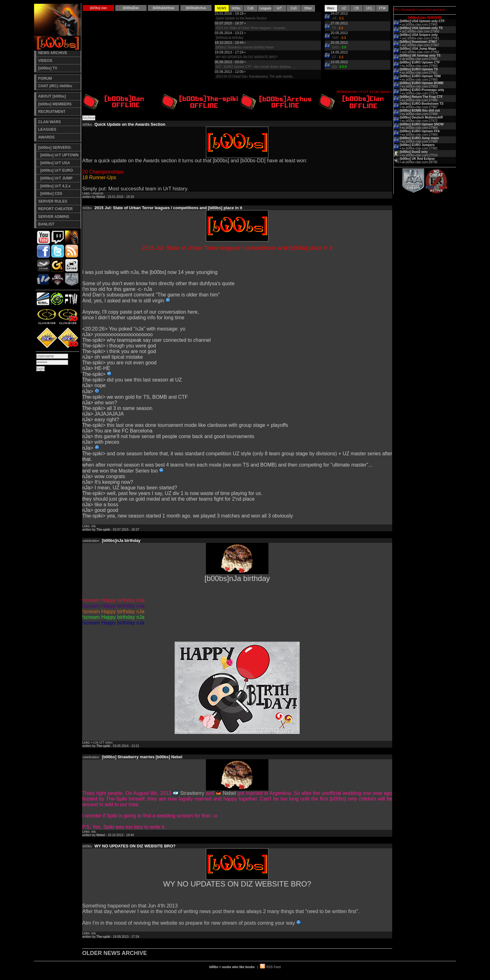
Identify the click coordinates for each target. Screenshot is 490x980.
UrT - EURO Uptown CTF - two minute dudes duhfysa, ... (255, 67)
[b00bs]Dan (131, 8)
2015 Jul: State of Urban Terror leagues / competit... (252, 28)
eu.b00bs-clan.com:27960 (420, 66)
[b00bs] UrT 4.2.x (54, 186)
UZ (344, 8)
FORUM (45, 78)
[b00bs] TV (48, 68)
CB (357, 8)
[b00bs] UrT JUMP (55, 178)
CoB (250, 8)
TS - (337, 28)
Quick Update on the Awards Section (241, 18)
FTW (382, 8)
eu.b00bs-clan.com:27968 (420, 114)
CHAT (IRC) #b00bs (55, 86)
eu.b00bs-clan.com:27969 (420, 135)
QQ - (339, 67)
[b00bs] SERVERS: (55, 148)
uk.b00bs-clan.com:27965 (420, 59)
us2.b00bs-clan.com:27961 (420, 38)
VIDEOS (45, 61)
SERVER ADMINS (54, 217)
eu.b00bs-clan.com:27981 (420, 148)
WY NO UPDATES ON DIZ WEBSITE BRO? (247, 57)
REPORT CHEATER (55, 209)
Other (308, 8)
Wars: (331, 8)
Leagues (265, 8)
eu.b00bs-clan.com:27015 (420, 155)
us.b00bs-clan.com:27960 (420, 25)
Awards (98, 193)
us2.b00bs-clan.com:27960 (420, 31)
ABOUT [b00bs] (52, 96)
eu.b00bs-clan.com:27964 (420, 128)
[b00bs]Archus (196, 8)
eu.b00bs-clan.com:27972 (420, 121)
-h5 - (338, 18)
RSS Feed (273, 967)
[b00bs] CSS (50, 194)
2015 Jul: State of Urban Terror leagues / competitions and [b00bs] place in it (168, 208)
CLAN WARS (50, 122)
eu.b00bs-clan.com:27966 (420, 100)
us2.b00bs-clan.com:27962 (420, 52)
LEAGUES (47, 129)
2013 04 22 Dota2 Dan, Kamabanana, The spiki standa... (255, 76)
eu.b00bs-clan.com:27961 (420, 73)
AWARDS (46, 137)
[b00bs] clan (98, 8)
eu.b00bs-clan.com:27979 (420, 93)
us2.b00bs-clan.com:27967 (420, 45)
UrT (279, 8)
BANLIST (46, 224)
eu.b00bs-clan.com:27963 (420, 86)
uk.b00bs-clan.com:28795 (420, 162)
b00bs (236, 8)
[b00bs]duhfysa (163, 8)
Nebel (229, 793)
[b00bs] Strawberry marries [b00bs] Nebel (245, 47)
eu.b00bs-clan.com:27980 (420, 141)
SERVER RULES (53, 201)
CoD (293, 8)
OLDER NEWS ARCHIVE (115, 953)
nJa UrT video (103, 743)
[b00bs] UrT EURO (55, 170)
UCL (369, 8)
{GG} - (339, 47)
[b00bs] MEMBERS (55, 104)
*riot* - (339, 38)
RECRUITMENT (52, 112)
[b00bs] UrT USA (54, 163)
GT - (338, 57)
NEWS (222, 8)
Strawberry (192, 793)
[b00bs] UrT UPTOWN (58, 155)
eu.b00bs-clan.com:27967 (420, 107)
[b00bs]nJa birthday (230, 38)
